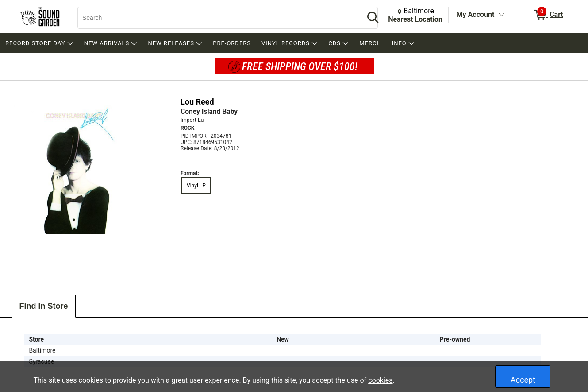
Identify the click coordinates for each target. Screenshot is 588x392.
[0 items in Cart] (548, 15)
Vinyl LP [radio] (196, 186)
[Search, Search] (217, 18)
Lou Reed (197, 102)
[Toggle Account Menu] (501, 15)
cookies (380, 380)
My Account (476, 14)
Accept (523, 380)
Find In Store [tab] (44, 306)
